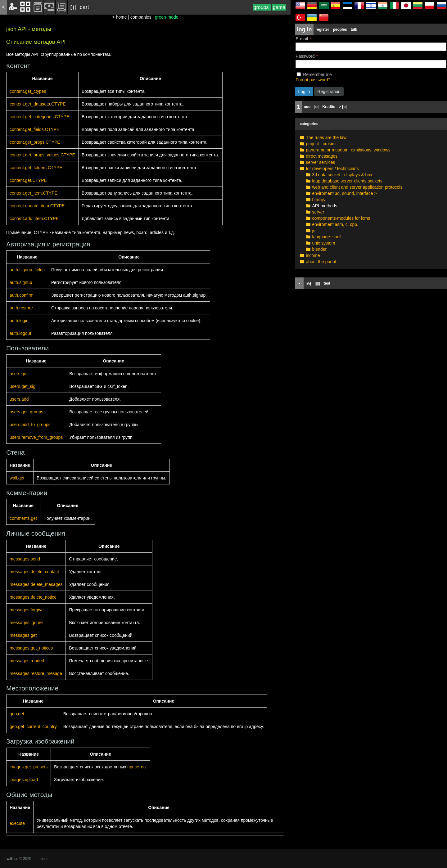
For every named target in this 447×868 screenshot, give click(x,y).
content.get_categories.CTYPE (39, 117)
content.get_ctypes (28, 91)
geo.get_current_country (33, 726)
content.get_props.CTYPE (35, 142)
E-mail (302, 39)
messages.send (25, 559)
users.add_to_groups (30, 425)
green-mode (167, 17)
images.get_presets (29, 767)
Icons (44, 859)
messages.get (23, 635)
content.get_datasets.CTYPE (38, 104)
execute (17, 823)
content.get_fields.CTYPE (34, 129)
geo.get (17, 714)
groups (262, 7)
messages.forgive (27, 610)
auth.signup (21, 282)
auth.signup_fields (27, 270)
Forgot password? (313, 80)
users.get (19, 374)
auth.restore (21, 308)
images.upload (24, 780)
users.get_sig (23, 386)
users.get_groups (26, 412)
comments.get (23, 518)
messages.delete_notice (33, 597)
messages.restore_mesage (36, 673)
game (279, 7)
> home (119, 17)
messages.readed (27, 661)
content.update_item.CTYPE (37, 206)
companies (141, 17)
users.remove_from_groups (36, 437)
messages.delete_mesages (36, 584)
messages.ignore (26, 623)
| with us (11, 859)
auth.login (19, 321)
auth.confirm (22, 295)
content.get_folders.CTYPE (36, 168)
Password (305, 56)
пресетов (136, 767)
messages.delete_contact (34, 572)
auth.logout (20, 333)
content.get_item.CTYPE (34, 193)
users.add (19, 399)
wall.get (17, 478)
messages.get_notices (31, 648)
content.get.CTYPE (28, 180)
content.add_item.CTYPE (34, 218)
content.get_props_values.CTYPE (42, 155)
